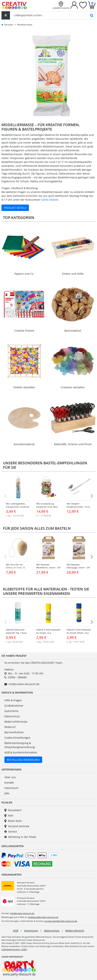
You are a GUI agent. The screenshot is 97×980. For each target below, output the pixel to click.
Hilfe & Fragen (13, 700)
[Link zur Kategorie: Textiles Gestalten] (24, 364)
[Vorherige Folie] (5, 496)
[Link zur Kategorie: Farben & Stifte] (73, 250)
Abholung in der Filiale (20, 837)
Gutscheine (11, 711)
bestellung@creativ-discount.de (43, 917)
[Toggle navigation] (6, 15)
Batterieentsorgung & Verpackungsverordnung (20, 745)
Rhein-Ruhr (13, 821)
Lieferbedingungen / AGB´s (14, 949)
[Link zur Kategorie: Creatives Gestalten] (73, 364)
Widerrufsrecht (75, 931)
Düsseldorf (13, 810)
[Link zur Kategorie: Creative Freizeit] (24, 307)
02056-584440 (50, 200)
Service (11, 832)
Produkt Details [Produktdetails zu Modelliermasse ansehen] (15, 208)
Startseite (7, 25)
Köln (9, 816)
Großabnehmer (14, 706)
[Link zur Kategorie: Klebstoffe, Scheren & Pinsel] (73, 421)
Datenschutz (12, 716)
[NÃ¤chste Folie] (92, 496)
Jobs (7, 793)
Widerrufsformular (16, 722)
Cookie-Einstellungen (17, 738)
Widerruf (10, 727)
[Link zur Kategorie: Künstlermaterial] (24, 421)
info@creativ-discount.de (24, 684)
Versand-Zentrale (17, 826)
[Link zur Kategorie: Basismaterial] (73, 307)
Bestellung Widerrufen (23, 760)
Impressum (11, 788)
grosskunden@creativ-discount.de (61, 921)
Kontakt (9, 783)
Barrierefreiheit (14, 732)
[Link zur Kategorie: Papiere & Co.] (24, 250)
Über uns (10, 777)
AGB (16, 931)
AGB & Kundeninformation (21, 752)
